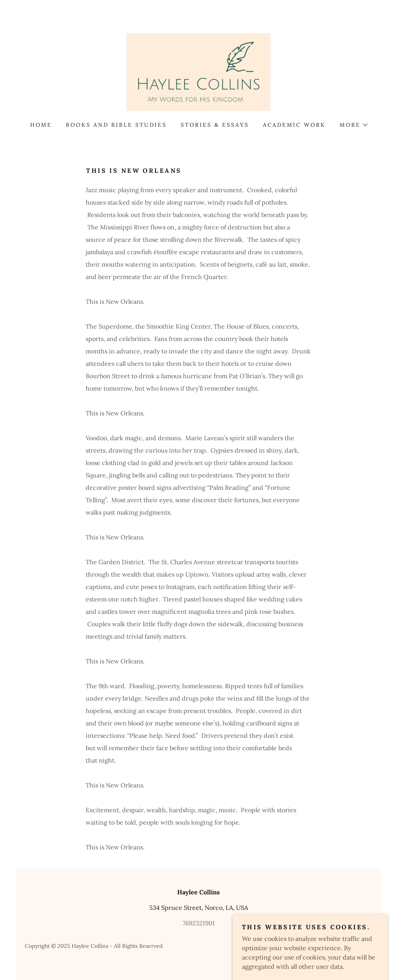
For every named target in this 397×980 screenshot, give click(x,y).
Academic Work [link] (294, 125)
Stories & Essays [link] (215, 125)
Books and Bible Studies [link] (116, 125)
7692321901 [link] (199, 923)
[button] (353, 125)
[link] (198, 71)
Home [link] (41, 125)
